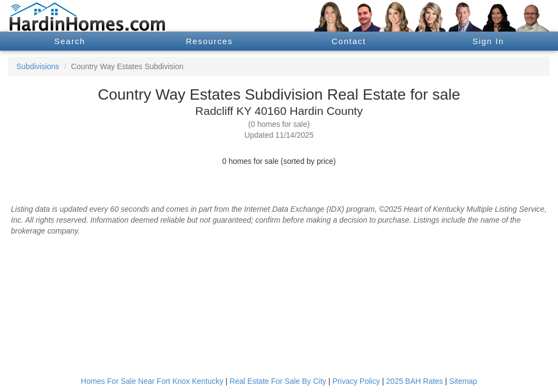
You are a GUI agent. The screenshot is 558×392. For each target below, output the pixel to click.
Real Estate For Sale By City (278, 381)
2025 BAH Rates (415, 381)
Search (69, 41)
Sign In (488, 41)
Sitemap (463, 381)
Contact (349, 41)
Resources (209, 41)
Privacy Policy (356, 381)
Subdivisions (38, 66)
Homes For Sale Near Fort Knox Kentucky (152, 381)
